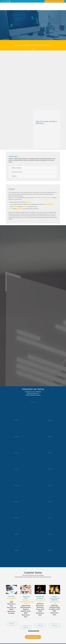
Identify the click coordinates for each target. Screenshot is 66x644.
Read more (11, 624)
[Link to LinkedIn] (7, 1)
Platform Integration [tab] (15, 168)
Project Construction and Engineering (55, 598)
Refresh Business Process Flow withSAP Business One (40, 607)
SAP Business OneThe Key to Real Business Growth (11, 606)
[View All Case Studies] (33, 637)
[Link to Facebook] (2, 1)
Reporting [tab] (13, 176)
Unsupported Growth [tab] (16, 172)
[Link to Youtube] (10, 1)
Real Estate (11, 597)
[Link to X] (4, 1)
